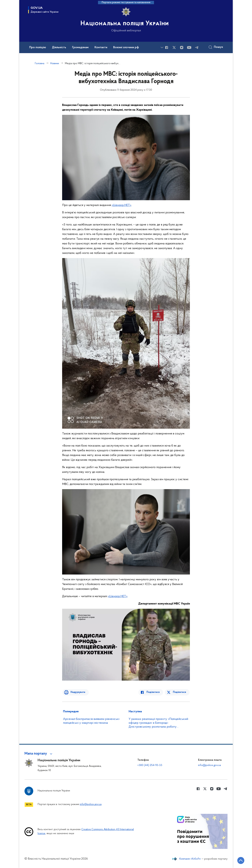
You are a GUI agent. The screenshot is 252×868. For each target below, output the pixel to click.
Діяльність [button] (59, 48)
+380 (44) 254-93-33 (150, 765)
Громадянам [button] (80, 48)
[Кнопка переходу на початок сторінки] (239, 860)
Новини (55, 63)
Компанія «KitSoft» (190, 859)
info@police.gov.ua (209, 765)
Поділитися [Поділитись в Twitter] (180, 692)
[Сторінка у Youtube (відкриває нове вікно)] (189, 48)
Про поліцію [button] (38, 48)
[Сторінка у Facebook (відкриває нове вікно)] (167, 48)
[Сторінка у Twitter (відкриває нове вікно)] (174, 48)
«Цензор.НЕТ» (121, 205)
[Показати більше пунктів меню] (162, 47)
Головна (40, 63)
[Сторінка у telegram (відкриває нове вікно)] (197, 48)
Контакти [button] (101, 48)
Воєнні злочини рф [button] (126, 48)
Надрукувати (76, 692)
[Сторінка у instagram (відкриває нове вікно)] (182, 48)
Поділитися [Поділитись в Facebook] (154, 692)
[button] (39, 754)
